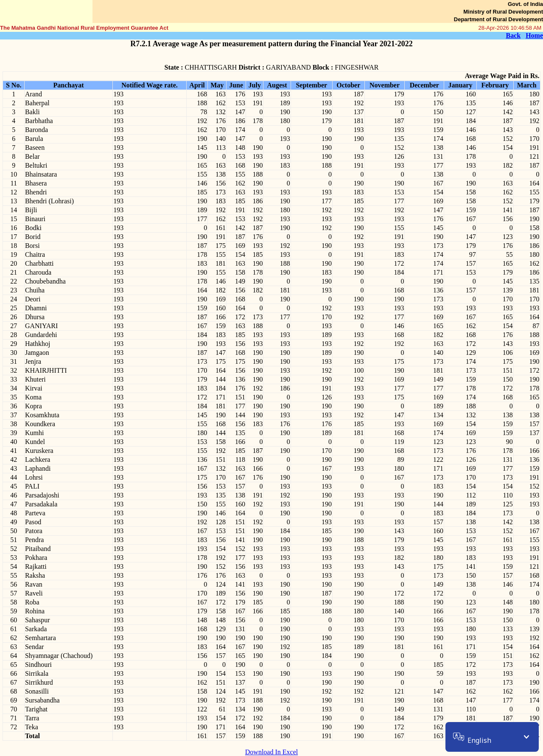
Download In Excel (271, 752)
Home (534, 35)
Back (513, 35)
